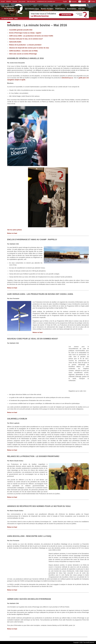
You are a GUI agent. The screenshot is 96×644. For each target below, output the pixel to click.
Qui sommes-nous (32, 9)
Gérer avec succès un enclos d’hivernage (23, 54)
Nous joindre (22, 1)
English (65, 1)
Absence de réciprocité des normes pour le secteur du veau (29, 48)
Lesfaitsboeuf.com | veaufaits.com (46, 1)
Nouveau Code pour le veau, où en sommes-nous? (26, 39)
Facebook (73, 1)
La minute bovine (7, 18)
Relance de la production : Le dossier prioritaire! (25, 45)
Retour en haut (12, 233)
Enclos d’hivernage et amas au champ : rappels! (25, 33)
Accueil (3, 1)
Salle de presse (31, 1)
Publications (60, 9)
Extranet (15, 1)
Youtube (82, 1)
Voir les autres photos (14, 230)
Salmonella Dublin (15, 42)
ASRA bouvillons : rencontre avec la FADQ (23, 51)
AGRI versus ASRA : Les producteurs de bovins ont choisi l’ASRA (31, 36)
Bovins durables (47, 9)
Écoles (91, 1)
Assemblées (72, 9)
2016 (16, 18)
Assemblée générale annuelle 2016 (21, 30)
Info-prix (81, 9)
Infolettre (9, 1)
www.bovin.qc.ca (67, 78)
